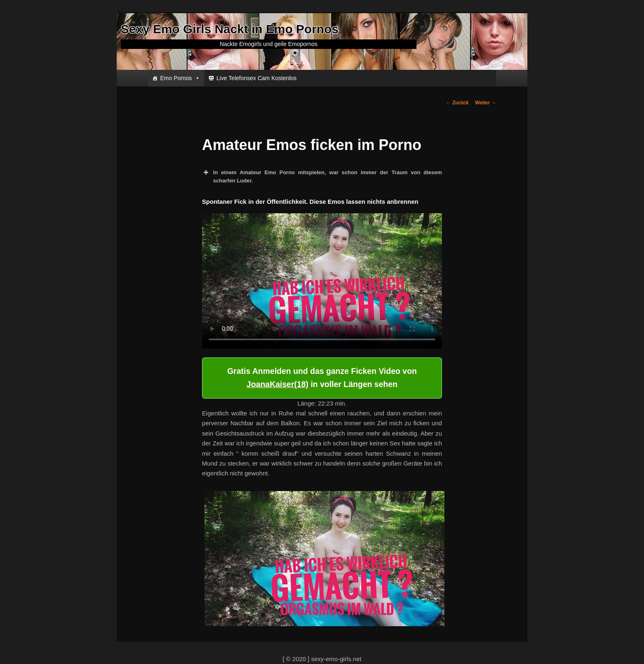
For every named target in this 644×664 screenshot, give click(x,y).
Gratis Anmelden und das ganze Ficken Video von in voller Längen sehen (322, 378)
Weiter (485, 103)
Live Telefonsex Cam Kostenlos (256, 78)
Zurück (457, 103)
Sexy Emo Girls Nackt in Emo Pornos (230, 29)
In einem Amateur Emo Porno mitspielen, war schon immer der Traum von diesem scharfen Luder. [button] (322, 176)
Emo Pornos (180, 78)
